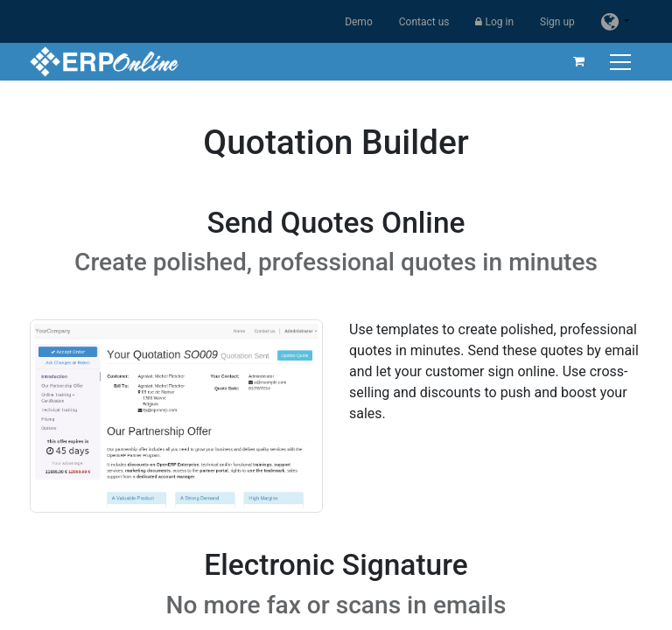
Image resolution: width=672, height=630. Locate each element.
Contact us (424, 22)
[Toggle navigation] (622, 62)
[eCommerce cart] (578, 61)
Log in (494, 22)
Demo (359, 22)
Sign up (557, 22)
